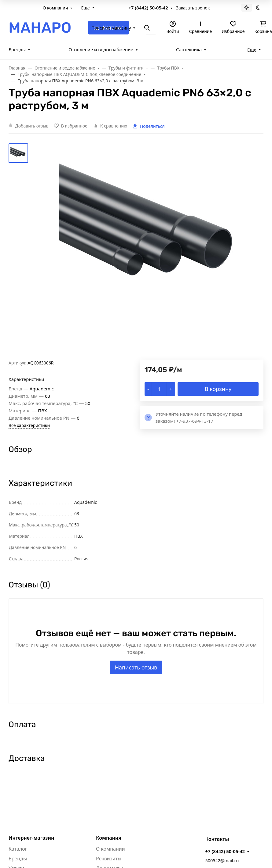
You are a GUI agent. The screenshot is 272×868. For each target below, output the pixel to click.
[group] (151, 251)
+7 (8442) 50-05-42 (148, 8)
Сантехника (189, 49)
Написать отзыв (136, 667)
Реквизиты (109, 859)
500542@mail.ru (222, 861)
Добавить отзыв (32, 126)
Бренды (17, 49)
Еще (85, 8)
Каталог (18, 849)
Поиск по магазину (111, 28)
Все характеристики (29, 425)
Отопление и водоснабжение (101, 49)
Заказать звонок (193, 8)
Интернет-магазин (31, 838)
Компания (109, 838)
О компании (55, 8)
